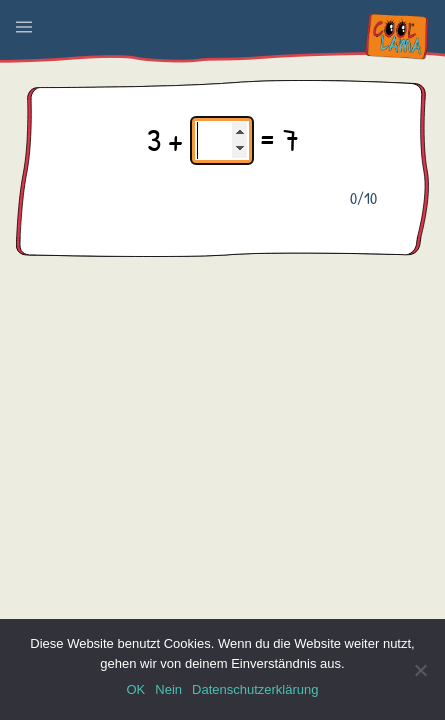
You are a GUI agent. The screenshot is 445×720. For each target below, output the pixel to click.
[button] (24, 27)
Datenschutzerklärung (255, 689)
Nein (168, 689)
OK (135, 689)
